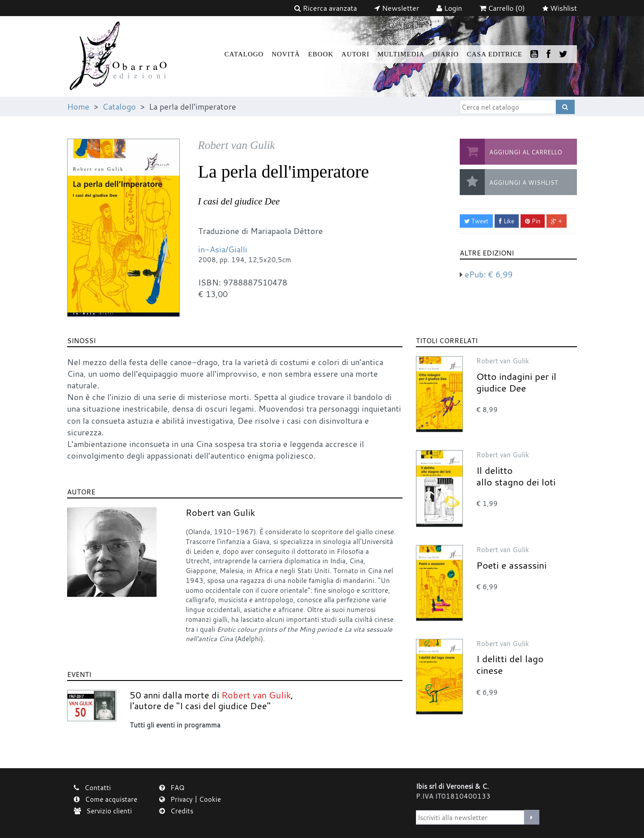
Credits (176, 811)
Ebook (321, 54)
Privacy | (179, 799)
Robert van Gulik (220, 513)
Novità (286, 54)
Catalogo (244, 54)
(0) (502, 8)
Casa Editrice (495, 54)
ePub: (489, 274)
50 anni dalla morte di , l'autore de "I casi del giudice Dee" (212, 700)
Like (507, 221)
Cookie (210, 799)
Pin (533, 221)
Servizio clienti (103, 811)
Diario (446, 54)
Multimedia (401, 54)
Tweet (476, 221)
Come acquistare (106, 799)
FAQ (172, 787)
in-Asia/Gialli (223, 249)
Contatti (92, 787)
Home (78, 106)
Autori (356, 54)
